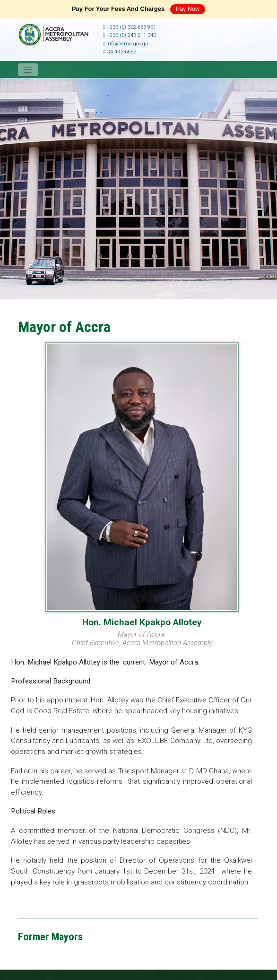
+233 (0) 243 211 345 (130, 35)
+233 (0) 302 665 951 (130, 27)
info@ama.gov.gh (126, 44)
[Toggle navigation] (28, 70)
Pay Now (188, 9)
